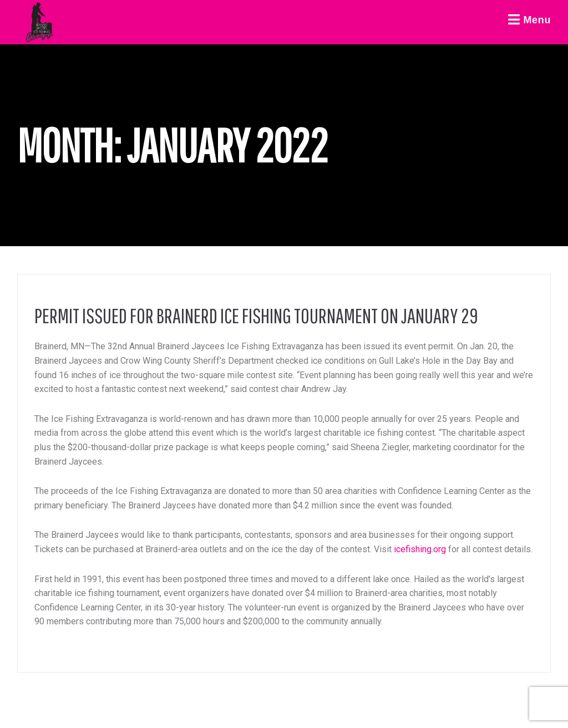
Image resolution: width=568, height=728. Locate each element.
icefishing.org (420, 549)
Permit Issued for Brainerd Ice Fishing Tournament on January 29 (256, 315)
